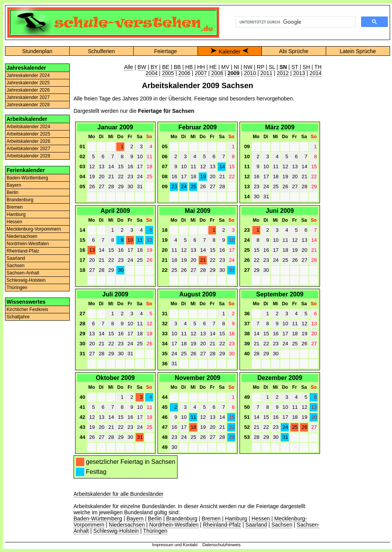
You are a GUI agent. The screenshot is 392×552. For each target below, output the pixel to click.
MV (225, 67)
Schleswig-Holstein (26, 280)
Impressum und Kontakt (175, 545)
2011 (266, 73)
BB (177, 67)
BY (154, 67)
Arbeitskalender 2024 (28, 127)
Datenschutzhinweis (221, 545)
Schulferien (101, 51)
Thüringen (17, 288)
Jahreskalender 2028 (28, 105)
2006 (184, 73)
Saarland (16, 258)
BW (142, 67)
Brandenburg (20, 200)
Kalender (230, 52)
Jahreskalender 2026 (28, 90)
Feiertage (165, 51)
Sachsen (16, 266)
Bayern (14, 185)
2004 (152, 73)
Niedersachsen (22, 236)
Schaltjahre (18, 317)
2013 (299, 73)
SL (272, 67)
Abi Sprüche (294, 51)
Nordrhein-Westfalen (28, 244)
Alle (128, 67)
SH (306, 67)
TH (318, 67)
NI (236, 67)
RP (260, 67)
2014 (316, 73)
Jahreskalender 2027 (28, 97)
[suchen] (295, 22)
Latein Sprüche (358, 51)
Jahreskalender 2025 (28, 83)
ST (295, 67)
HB (189, 67)
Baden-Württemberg (27, 178)
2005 (168, 73)
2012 (283, 73)
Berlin (13, 192)
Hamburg (16, 214)
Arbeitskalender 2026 (28, 141)
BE (166, 67)
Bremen (15, 207)
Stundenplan (37, 51)
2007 (201, 73)
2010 (250, 73)
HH (201, 67)
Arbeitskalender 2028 (28, 156)
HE (213, 67)
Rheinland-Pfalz (23, 251)
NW (248, 67)
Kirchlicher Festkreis (27, 309)
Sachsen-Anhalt (23, 273)
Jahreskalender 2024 (28, 75)
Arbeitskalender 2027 (28, 149)
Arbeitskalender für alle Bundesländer (118, 494)
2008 (217, 73)
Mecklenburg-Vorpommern (34, 229)
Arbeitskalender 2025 (28, 134)
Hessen (14, 222)
